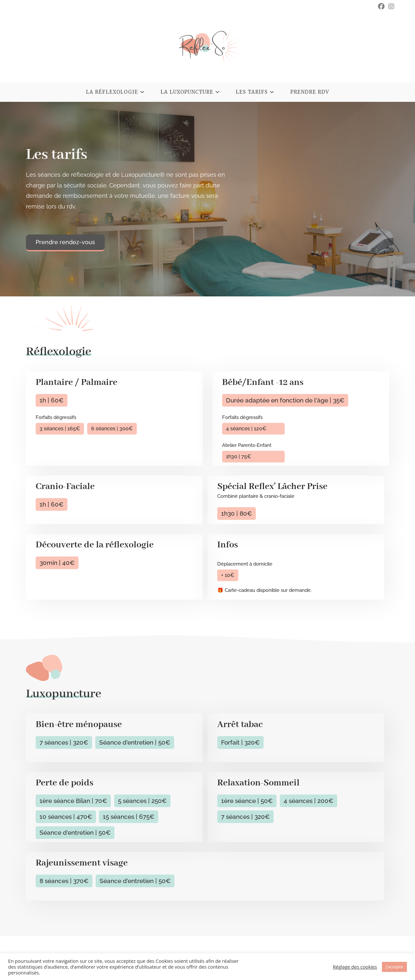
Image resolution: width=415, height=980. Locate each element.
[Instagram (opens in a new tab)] (390, 6)
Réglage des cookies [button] (355, 967)
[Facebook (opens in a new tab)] (381, 6)
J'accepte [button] (394, 967)
